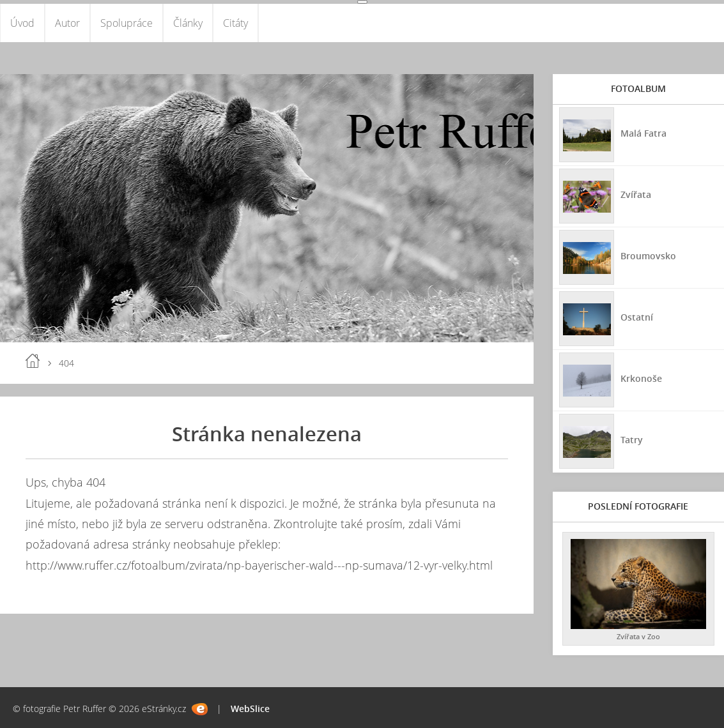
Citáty (235, 23)
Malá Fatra (643, 133)
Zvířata (636, 194)
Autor (67, 23)
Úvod (22, 23)
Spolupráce (127, 23)
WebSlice (250, 709)
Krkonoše (641, 378)
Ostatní (637, 317)
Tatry (632, 440)
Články (188, 23)
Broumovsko (648, 256)
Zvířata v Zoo (638, 636)
